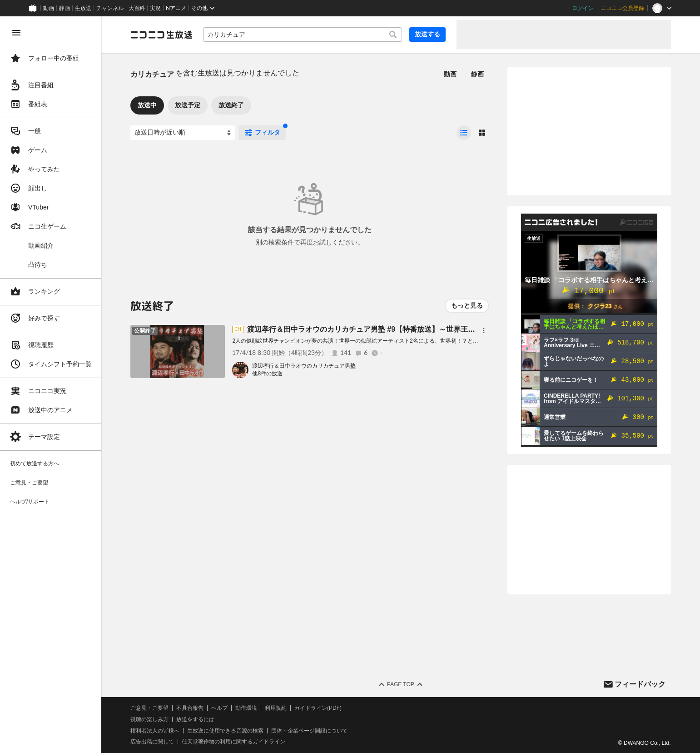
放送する (427, 34)
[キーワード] (303, 35)
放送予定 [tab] (188, 105)
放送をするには (196, 719)
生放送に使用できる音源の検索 (226, 731)
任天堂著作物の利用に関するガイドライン (234, 742)
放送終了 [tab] (232, 105)
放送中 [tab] (148, 105)
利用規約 (276, 708)
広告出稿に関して (153, 742)
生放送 (83, 8)
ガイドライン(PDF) (318, 708)
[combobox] (303, 35)
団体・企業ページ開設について (310, 731)
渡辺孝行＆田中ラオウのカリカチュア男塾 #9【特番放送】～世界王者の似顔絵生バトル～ (394, 329)
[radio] (464, 133)
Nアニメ (176, 8)
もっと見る (467, 305)
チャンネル (110, 8)
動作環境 (247, 708)
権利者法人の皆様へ (155, 731)
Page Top (401, 684)
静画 (65, 8)
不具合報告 (190, 708)
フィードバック (640, 684)
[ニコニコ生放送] (162, 35)
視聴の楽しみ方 (150, 719)
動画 (49, 8)
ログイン (583, 8)
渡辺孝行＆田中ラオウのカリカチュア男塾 (304, 366)
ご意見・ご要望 (150, 708)
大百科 (137, 8)
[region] (51, 385)
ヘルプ (220, 708)
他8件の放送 (268, 374)
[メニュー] (484, 330)
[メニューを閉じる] (16, 33)
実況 (155, 8)
